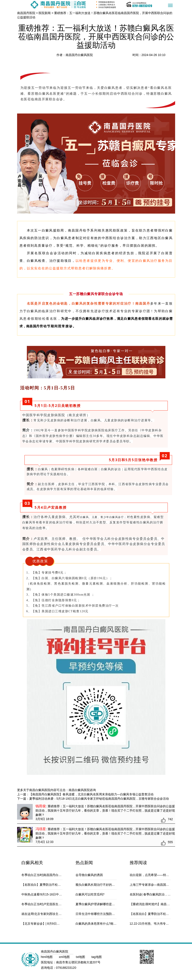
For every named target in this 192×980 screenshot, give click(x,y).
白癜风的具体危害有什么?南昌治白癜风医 (104, 924)
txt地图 (81, 957)
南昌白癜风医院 (79, 790)
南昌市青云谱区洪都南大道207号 (78, 962)
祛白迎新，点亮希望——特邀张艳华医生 (157, 875)
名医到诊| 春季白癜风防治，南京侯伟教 (156, 894)
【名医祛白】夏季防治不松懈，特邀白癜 (49, 885)
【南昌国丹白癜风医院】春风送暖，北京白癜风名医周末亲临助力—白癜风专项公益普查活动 (91, 794)
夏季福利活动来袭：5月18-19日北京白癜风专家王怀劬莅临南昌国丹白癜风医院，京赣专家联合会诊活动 (99, 799)
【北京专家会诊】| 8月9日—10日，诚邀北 (50, 924)
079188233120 (66, 968)
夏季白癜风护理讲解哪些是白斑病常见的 (103, 904)
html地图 (47, 957)
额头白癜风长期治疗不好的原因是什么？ (103, 885)
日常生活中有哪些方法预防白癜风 (98, 914)
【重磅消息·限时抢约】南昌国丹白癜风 (156, 904)
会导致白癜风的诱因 (89, 875)
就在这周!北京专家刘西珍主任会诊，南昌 (49, 914)
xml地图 (65, 957)
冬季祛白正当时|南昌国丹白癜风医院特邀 (49, 875)
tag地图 (96, 957)
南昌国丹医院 (26, 13)
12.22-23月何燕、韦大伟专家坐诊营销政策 (158, 924)
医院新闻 (45, 13)
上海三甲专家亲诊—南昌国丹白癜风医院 (157, 885)
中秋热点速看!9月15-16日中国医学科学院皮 (51, 894)
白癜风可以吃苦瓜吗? (90, 894)
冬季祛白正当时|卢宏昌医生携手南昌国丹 (49, 904)
